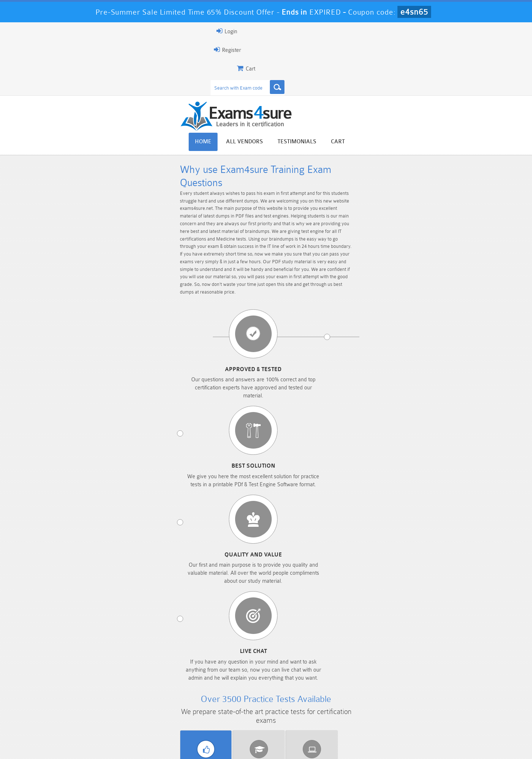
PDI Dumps (162, 716)
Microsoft (183, 439)
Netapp (349, 439)
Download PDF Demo (186, 485)
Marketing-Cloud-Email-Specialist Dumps (440, 706)
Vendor (95, 393)
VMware (349, 453)
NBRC (266, 439)
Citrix (349, 412)
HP (349, 426)
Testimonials (425, 59)
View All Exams (98, 485)
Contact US (222, 747)
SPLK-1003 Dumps (301, 716)
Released (351, 393)
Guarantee (131, 747)
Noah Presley (263, 638)
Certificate (266, 393)
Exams (180, 393)
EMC (183, 426)
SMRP (183, 453)
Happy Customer (263, 652)
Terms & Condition (176, 747)
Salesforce (99, 453)
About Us (95, 747)
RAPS (433, 439)
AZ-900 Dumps (231, 716)
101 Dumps (162, 703)
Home (331, 59)
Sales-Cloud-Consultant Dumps (231, 706)
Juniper (99, 439)
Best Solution (212, 239)
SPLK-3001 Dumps (370, 716)
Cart (466, 59)
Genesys (266, 426)
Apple (100, 412)
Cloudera (432, 412)
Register (389, 31)
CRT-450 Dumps (370, 703)
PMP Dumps (93, 703)
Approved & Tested (106, 239)
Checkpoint (266, 412)
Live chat (427, 239)
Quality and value (319, 239)
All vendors (372, 59)
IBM (433, 426)
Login (428, 31)
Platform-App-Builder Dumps (92, 719)
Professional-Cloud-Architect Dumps (301, 706)
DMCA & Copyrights (270, 747)
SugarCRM (266, 453)
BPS (183, 412)
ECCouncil (100, 426)
